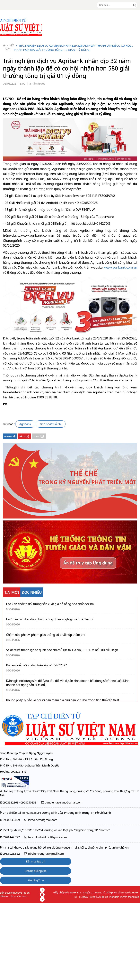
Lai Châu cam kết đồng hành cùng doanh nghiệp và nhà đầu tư (49, 619)
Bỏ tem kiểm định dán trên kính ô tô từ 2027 (36, 665)
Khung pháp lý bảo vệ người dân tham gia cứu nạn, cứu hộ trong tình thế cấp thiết (63, 700)
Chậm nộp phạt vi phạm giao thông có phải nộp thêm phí (46, 635)
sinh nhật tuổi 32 (51, 424)
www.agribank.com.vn (121, 267)
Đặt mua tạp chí (36, 861)
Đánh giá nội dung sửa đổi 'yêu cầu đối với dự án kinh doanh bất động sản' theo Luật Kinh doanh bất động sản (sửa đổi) (68, 683)
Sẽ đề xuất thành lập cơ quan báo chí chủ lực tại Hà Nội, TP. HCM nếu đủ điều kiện (62, 650)
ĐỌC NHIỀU (32, 592)
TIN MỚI (12, 592)
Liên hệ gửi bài (35, 880)
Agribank (25, 424)
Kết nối (10, 47)
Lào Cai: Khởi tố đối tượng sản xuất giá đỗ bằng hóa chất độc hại (50, 604)
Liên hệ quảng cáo (36, 871)
